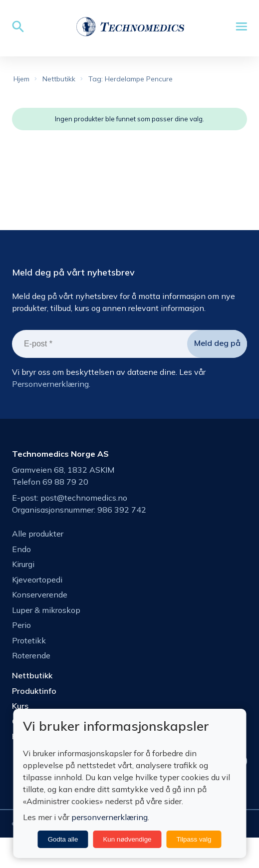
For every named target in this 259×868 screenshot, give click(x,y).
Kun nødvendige (127, 839)
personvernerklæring (110, 817)
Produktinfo (34, 691)
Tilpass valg (194, 839)
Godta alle (63, 839)
